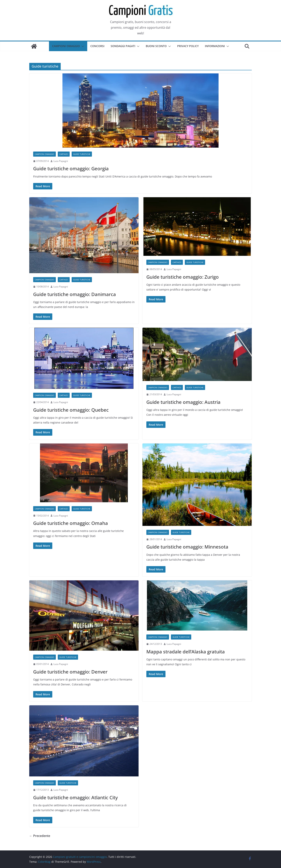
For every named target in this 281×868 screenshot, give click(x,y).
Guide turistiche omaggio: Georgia (71, 168)
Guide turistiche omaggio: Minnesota (187, 547)
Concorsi (97, 46)
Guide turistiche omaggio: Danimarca (75, 294)
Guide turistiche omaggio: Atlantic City (75, 797)
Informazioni (215, 46)
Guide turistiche (82, 154)
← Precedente (40, 836)
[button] (82, 46)
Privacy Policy (188, 46)
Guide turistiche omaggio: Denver (70, 672)
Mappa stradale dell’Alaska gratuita (186, 652)
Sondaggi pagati (123, 46)
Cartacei (64, 154)
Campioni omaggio (66, 46)
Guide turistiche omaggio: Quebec (71, 410)
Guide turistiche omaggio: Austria (183, 402)
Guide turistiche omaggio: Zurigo (183, 277)
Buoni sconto (156, 46)
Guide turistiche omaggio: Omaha (71, 523)
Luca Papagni (61, 161)
